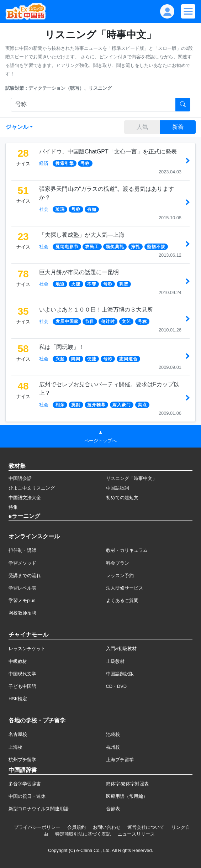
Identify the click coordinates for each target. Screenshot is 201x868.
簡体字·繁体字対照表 (128, 784)
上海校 (15, 747)
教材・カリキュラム (127, 550)
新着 (178, 127)
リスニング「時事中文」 (131, 478)
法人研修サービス (125, 588)
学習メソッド (22, 563)
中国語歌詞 (118, 488)
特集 (13, 507)
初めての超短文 (122, 498)
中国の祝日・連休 (27, 796)
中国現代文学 (22, 674)
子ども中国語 (22, 686)
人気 (142, 127)
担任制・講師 (22, 550)
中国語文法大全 (25, 498)
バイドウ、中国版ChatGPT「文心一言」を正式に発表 (108, 151)
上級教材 (115, 661)
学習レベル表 (22, 588)
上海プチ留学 (120, 760)
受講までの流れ (25, 576)
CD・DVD (117, 686)
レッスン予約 (120, 576)
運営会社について (146, 827)
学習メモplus (22, 600)
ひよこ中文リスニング (32, 488)
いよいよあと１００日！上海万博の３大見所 (96, 310)
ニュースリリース (136, 834)
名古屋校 (18, 734)
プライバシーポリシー (37, 827)
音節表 (113, 809)
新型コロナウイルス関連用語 (39, 809)
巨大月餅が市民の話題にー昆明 (79, 272)
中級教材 (18, 661)
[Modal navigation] (188, 11)
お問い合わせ (107, 827)
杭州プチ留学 (22, 760)
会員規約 (76, 827)
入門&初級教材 (121, 649)
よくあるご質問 (122, 600)
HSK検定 (18, 699)
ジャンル (17, 127)
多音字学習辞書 (25, 784)
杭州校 (113, 747)
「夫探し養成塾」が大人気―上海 (82, 235)
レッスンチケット (27, 649)
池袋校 (113, 734)
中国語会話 (20, 478)
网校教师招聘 (22, 613)
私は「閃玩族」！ (62, 347)
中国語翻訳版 (120, 674)
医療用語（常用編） (127, 796)
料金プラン (118, 563)
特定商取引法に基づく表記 (83, 834)
